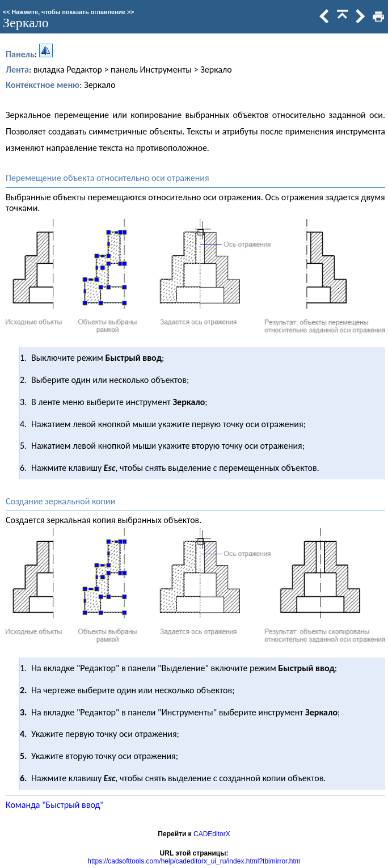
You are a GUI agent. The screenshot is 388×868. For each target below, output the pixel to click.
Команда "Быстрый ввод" (55, 805)
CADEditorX (212, 834)
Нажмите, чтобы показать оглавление (68, 12)
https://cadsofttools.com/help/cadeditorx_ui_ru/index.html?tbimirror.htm (194, 861)
